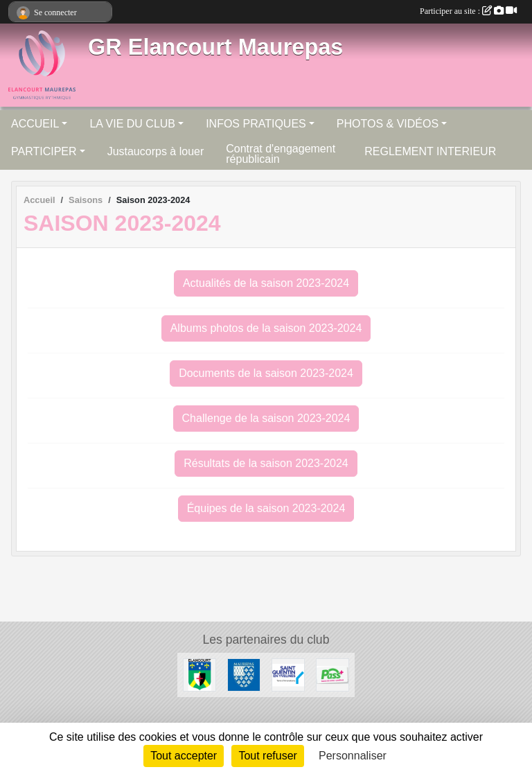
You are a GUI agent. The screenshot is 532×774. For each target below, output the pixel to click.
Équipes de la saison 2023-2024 (266, 508)
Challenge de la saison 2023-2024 (266, 418)
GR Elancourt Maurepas (215, 47)
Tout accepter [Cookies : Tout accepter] (184, 756)
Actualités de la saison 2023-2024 (266, 283)
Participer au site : (468, 11)
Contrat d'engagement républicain (281, 154)
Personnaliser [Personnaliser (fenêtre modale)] (353, 756)
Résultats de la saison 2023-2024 (266, 463)
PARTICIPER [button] (44, 151)
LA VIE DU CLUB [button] (132, 124)
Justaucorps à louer (156, 151)
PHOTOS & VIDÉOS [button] (388, 124)
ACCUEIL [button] (35, 124)
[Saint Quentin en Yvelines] (288, 674)
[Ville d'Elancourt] (199, 674)
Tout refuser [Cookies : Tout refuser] (267, 756)
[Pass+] (332, 674)
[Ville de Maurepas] (244, 674)
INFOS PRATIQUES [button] (256, 124)
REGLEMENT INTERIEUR (430, 151)
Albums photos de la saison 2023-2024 (266, 328)
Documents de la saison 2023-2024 (266, 373)
